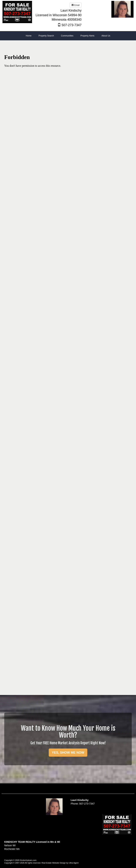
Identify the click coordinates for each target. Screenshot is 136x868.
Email (76, 5)
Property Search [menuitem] (46, 36)
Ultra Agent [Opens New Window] (74, 863)
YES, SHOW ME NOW (68, 753)
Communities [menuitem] (67, 36)
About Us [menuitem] (106, 36)
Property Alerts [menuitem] (87, 36)
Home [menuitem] (29, 36)
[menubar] (68, 36)
